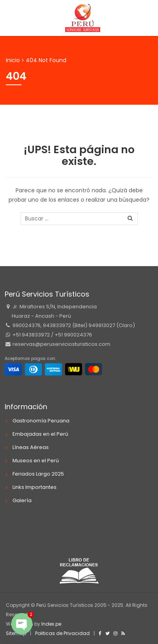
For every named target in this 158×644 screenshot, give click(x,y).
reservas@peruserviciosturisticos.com (61, 344)
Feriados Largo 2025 (38, 474)
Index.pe (51, 624)
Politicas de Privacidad (62, 633)
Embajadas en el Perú (40, 434)
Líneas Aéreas (31, 447)
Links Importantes (35, 487)
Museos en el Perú (36, 461)
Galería (22, 500)
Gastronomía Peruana (41, 421)
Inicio (13, 60)
